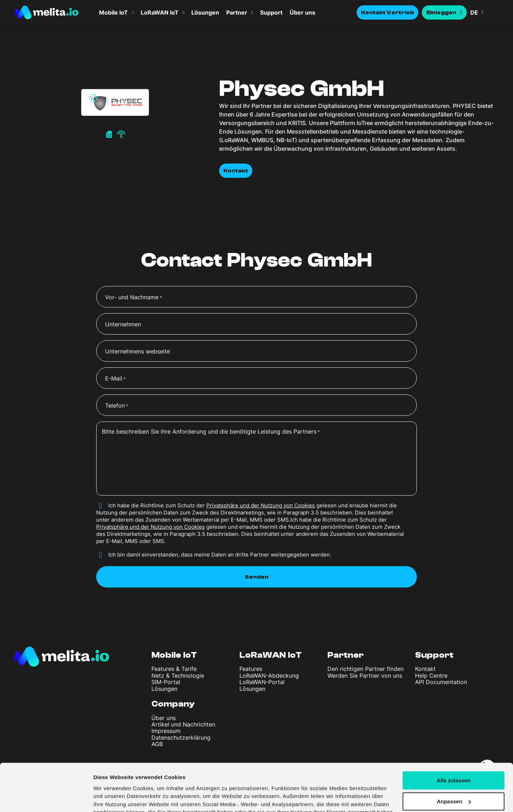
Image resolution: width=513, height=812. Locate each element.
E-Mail (115, 379)
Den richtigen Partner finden (366, 669)
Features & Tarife (174, 669)
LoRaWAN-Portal (262, 682)
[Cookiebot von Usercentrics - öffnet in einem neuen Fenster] (46, 798)
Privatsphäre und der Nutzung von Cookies (261, 505)
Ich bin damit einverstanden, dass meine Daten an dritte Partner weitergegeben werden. (220, 555)
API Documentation (441, 682)
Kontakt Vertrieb (388, 12)
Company (173, 704)
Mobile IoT (113, 12)
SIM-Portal (166, 682)
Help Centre (431, 676)
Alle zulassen (453, 738)
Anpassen (454, 759)
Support (271, 12)
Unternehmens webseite (138, 351)
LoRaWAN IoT (160, 12)
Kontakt (236, 171)
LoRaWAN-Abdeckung (269, 676)
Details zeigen (111, 798)
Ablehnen (454, 780)
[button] (484, 12)
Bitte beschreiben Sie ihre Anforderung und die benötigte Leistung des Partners (211, 432)
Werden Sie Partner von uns (365, 676)
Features (251, 669)
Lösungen (205, 12)
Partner (237, 12)
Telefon (117, 406)
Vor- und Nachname (134, 298)
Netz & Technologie (178, 676)
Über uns (302, 12)
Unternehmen (123, 324)
